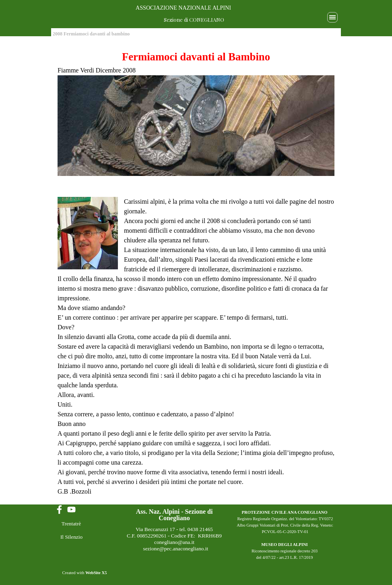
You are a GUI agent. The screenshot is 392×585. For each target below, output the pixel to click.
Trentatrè (71, 524)
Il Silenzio (71, 537)
